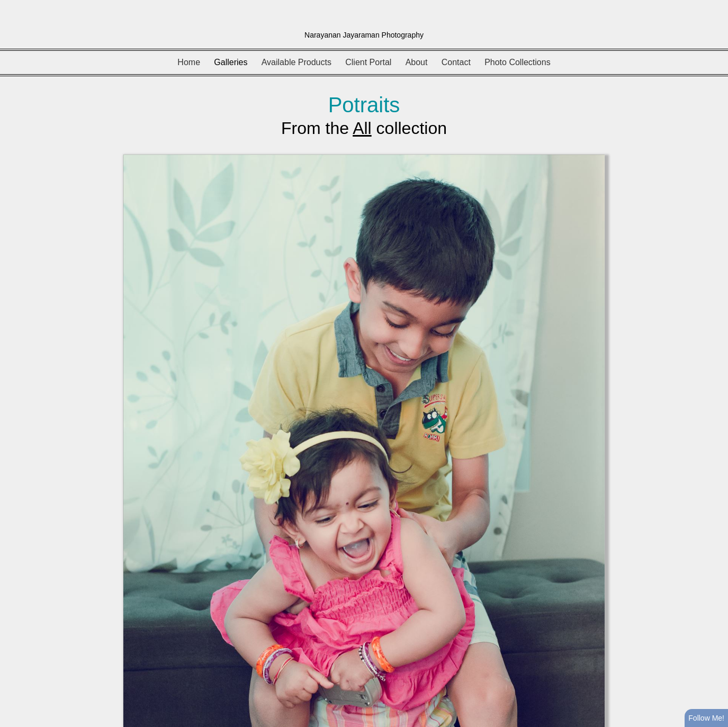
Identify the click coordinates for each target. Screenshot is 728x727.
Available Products (296, 62)
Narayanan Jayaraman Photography (364, 35)
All (362, 128)
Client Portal (368, 62)
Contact (456, 62)
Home (189, 62)
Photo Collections (518, 62)
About (417, 62)
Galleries (231, 62)
